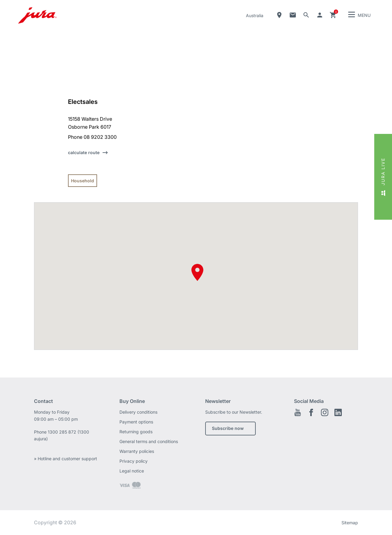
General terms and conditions (149, 441)
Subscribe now (228, 428)
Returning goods (136, 432)
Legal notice (132, 471)
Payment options (136, 422)
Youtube (298, 412)
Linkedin (338, 412)
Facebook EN (311, 412)
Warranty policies (137, 451)
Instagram (325, 412)
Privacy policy (134, 461)
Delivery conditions (138, 412)
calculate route (84, 152)
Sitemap (350, 523)
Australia (255, 15)
